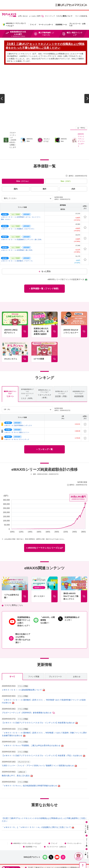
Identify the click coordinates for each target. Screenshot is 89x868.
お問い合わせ (23, 16)
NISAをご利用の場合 (21, 848)
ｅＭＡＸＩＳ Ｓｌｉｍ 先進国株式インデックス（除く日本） (22, 211)
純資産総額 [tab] (79, 365)
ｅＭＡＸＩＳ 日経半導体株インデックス (18, 397)
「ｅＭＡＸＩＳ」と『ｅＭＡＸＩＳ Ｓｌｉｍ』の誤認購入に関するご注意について (38, 799)
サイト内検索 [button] (80, 16)
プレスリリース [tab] (55, 648)
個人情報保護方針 (72, 848)
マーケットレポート (46, 25)
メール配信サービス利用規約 (46, 852)
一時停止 (82, 99)
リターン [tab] (10, 365)
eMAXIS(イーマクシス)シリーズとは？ (27, 815)
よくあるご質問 (36, 16)
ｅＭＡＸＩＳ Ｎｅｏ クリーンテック (17, 411)
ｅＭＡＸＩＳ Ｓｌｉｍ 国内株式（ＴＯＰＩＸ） (17, 232)
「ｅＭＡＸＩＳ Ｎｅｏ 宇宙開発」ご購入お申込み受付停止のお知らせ (33, 717)
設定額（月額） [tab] (62, 365)
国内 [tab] (16, 160)
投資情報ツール (61, 25)
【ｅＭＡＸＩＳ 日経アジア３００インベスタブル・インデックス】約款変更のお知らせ (40, 694)
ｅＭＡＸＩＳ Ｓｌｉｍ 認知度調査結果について (23, 661)
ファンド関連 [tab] (34, 648)
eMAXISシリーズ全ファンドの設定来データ (67, 251)
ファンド (33, 25)
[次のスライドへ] (87, 85)
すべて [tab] (12, 648)
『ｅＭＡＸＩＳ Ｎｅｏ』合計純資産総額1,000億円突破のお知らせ (31, 757)
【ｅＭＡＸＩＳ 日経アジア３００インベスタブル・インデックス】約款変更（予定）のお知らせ (43, 727)
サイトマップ (50, 16)
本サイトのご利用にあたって (47, 848)
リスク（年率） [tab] (27, 365)
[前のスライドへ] (2, 85)
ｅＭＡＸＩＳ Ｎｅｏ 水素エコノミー (17, 404)
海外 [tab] (44, 160)
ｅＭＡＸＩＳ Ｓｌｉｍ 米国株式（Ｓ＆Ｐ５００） (18, 200)
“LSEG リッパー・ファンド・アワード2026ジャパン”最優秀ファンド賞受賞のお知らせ (39, 737)
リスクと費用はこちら (14, 577)
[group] (44, 85)
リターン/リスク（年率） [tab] (44, 365)
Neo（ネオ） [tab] (66, 152)
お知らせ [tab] (77, 648)
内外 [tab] (73, 160)
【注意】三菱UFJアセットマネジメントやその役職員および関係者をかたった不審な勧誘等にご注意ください (57, 840)
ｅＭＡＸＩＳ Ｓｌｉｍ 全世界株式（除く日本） (17, 222)
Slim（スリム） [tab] (23, 152)
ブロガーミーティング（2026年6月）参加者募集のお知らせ (28, 684)
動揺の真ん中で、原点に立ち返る (17, 747)
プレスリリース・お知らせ (77, 25)
